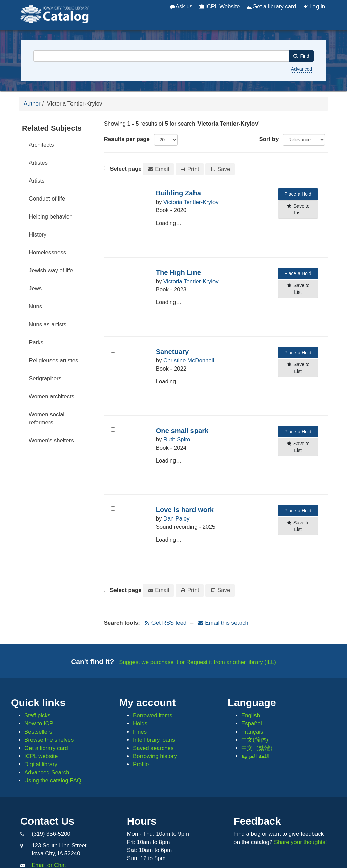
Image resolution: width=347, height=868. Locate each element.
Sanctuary (172, 352)
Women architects (52, 397)
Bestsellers (38, 732)
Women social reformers (47, 419)
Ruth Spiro (177, 440)
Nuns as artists (48, 325)
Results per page (127, 139)
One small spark (182, 431)
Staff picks (37, 715)
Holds (140, 724)
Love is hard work (185, 510)
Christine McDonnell (189, 361)
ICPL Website (219, 7)
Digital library (41, 764)
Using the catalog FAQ (53, 781)
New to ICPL (40, 724)
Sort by (269, 139)
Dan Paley (176, 519)
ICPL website (41, 756)
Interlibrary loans (154, 740)
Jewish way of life (51, 271)
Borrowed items (153, 715)
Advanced (302, 69)
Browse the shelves (49, 740)
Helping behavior (50, 217)
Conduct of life (47, 199)
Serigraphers (45, 379)
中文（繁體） (259, 748)
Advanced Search (47, 772)
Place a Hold (298, 194)
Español (252, 724)
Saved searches (153, 748)
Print (190, 169)
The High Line (178, 272)
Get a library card (271, 7)
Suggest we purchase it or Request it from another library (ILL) (198, 662)
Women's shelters (51, 441)
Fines (140, 732)
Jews (35, 289)
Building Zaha (178, 193)
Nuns (35, 307)
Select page (126, 169)
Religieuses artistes (54, 361)
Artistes (38, 163)
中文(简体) (255, 740)
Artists (37, 181)
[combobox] (161, 56)
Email (158, 169)
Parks (36, 343)
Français (252, 732)
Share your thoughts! (301, 842)
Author (32, 104)
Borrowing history (155, 756)
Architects (41, 145)
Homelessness (47, 253)
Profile (141, 764)
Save (220, 169)
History (38, 235)
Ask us (181, 7)
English (251, 715)
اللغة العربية (256, 756)
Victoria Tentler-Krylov (191, 202)
